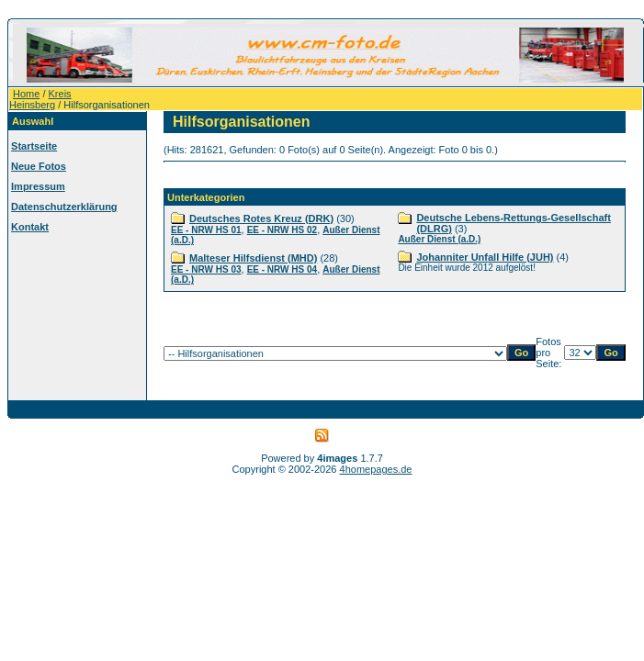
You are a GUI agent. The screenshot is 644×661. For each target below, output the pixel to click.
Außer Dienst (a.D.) (439, 239)
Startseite (34, 146)
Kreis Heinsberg (40, 99)
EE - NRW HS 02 (282, 230)
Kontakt (30, 227)
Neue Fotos (39, 166)
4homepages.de (376, 469)
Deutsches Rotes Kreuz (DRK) (261, 218)
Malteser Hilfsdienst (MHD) (253, 258)
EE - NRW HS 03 (206, 269)
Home (26, 94)
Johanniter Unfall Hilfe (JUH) (485, 257)
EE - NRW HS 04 (282, 269)
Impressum (38, 186)
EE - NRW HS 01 (206, 230)
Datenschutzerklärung (64, 207)
